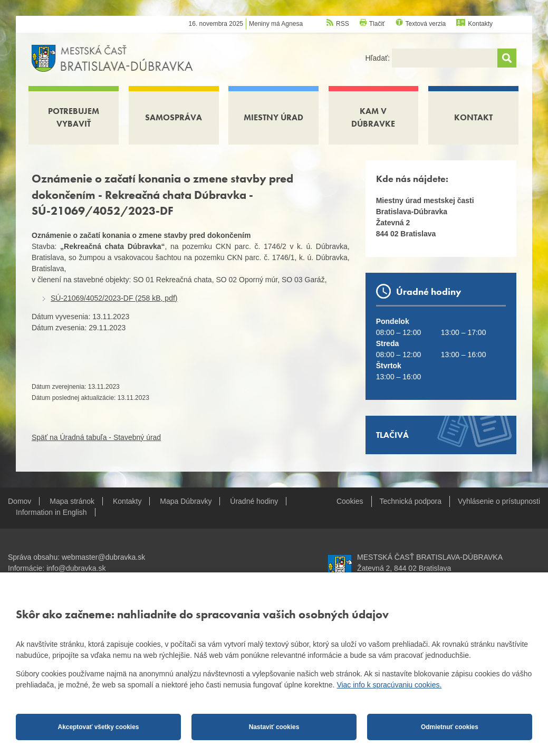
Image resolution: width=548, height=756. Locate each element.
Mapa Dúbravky (186, 501)
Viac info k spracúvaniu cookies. (389, 685)
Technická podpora (411, 501)
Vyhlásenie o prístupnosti (499, 501)
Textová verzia (426, 24)
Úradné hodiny (254, 501)
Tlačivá (392, 435)
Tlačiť (377, 24)
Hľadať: (378, 58)
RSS (343, 24)
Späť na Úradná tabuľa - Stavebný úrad (96, 437)
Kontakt (473, 117)
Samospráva (174, 117)
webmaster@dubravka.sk (103, 557)
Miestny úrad (273, 117)
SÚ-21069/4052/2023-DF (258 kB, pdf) (114, 298)
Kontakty (480, 24)
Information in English (51, 512)
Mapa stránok (72, 501)
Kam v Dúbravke (373, 117)
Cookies (350, 501)
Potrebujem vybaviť (74, 117)
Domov (20, 501)
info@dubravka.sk (76, 568)
